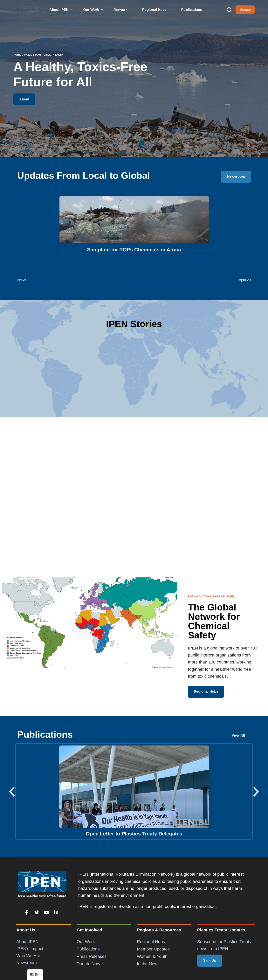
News (22, 280)
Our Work (93, 10)
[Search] (229, 10)
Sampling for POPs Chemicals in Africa (134, 250)
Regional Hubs (157, 10)
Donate (245, 10)
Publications (192, 10)
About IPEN (61, 10)
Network (123, 10)
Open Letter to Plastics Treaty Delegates (134, 834)
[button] (12, 792)
